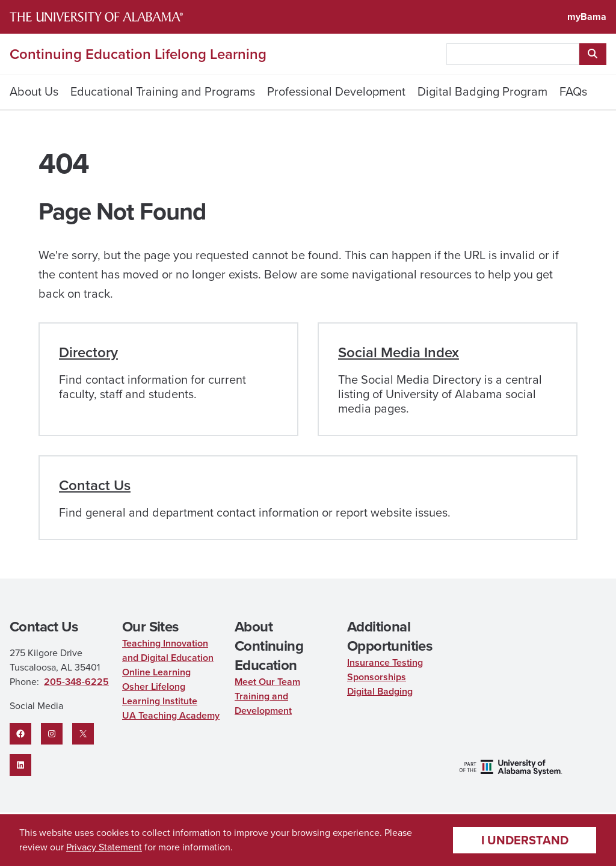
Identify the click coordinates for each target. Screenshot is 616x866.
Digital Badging (380, 691)
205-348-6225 (76, 682)
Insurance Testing (385, 662)
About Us (34, 91)
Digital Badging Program (482, 91)
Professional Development (336, 91)
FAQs (573, 91)
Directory (88, 352)
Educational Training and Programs (163, 91)
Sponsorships (377, 677)
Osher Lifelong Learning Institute (160, 694)
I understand (525, 840)
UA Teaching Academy (171, 715)
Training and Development (263, 703)
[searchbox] (513, 54)
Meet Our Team (267, 682)
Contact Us (95, 485)
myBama (587, 17)
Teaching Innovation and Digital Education (168, 650)
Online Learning (156, 672)
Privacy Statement (104, 847)
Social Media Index (399, 352)
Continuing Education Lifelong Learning (138, 54)
